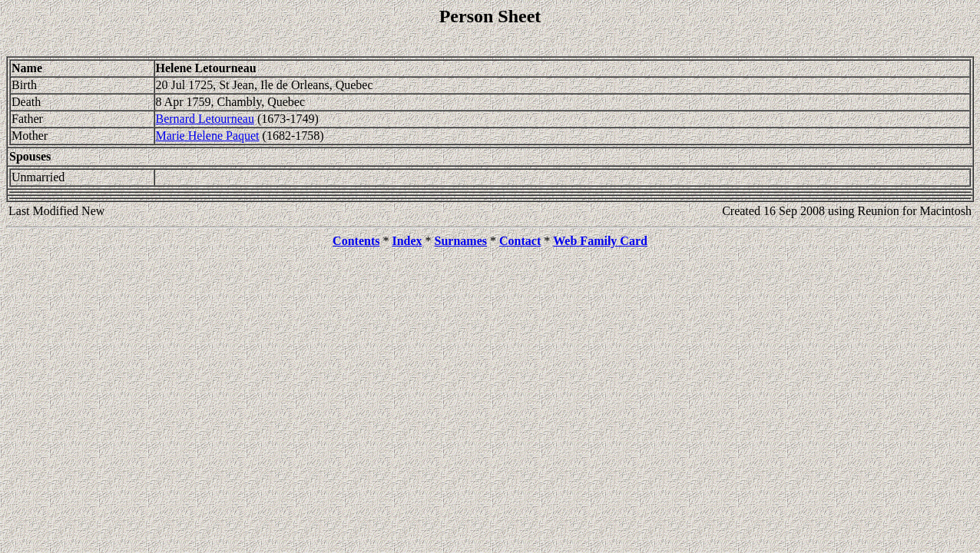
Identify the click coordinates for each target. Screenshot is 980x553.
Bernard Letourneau (205, 119)
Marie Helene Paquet (208, 136)
